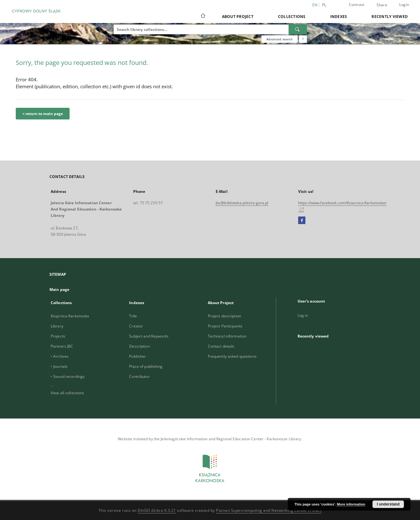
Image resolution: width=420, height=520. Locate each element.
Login (404, 5)
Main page (59, 289)
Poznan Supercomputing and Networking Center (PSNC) (269, 510)
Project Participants (225, 326)
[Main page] (203, 16)
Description (139, 346)
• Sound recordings (68, 376)
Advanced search (279, 39)
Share (382, 5)
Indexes (339, 17)
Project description (224, 316)
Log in (303, 315)
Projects (58, 336)
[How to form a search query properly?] (303, 39)
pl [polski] (324, 5)
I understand (388, 504)
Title (133, 316)
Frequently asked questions (232, 356)
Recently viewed (390, 17)
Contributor (139, 376)
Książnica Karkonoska (70, 316)
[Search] (298, 29)
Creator (136, 326)
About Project (238, 17)
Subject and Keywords (149, 336)
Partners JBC (62, 346)
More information (351, 504)
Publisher (137, 356)
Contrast (357, 5)
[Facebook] (302, 221)
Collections (292, 17)
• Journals (59, 366)
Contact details (221, 346)
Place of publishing (146, 366)
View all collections (67, 393)
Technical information (227, 336)
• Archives (60, 356)
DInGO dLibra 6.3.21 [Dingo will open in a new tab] (157, 510)
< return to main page (43, 114)
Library (57, 326)
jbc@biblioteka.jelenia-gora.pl (242, 203)
